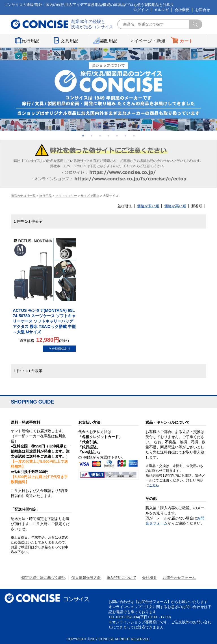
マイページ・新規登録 (147, 42)
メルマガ (161, 10)
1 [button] (83, 136)
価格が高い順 (175, 206)
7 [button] (134, 136)
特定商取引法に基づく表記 (44, 578)
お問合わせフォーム (179, 578)
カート (186, 41)
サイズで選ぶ (90, 196)
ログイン (141, 10)
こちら (154, 485)
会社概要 (182, 10)
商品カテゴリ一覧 (23, 196)
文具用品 (70, 41)
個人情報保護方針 (86, 578)
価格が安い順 (148, 206)
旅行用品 (31, 41)
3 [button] (100, 136)
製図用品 (108, 41)
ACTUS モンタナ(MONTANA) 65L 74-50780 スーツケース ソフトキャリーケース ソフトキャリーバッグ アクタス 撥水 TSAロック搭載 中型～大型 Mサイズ (44, 321)
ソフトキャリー (66, 196)
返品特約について (121, 578)
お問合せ (203, 10)
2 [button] (92, 136)
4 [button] (108, 136)
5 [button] (117, 136)
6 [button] (125, 136)
